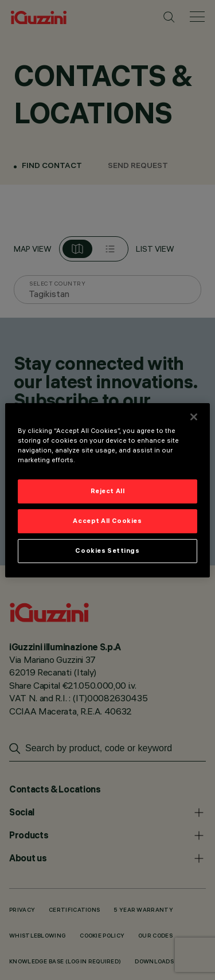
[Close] (194, 416)
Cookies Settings (107, 550)
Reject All (108, 491)
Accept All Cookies (107, 521)
